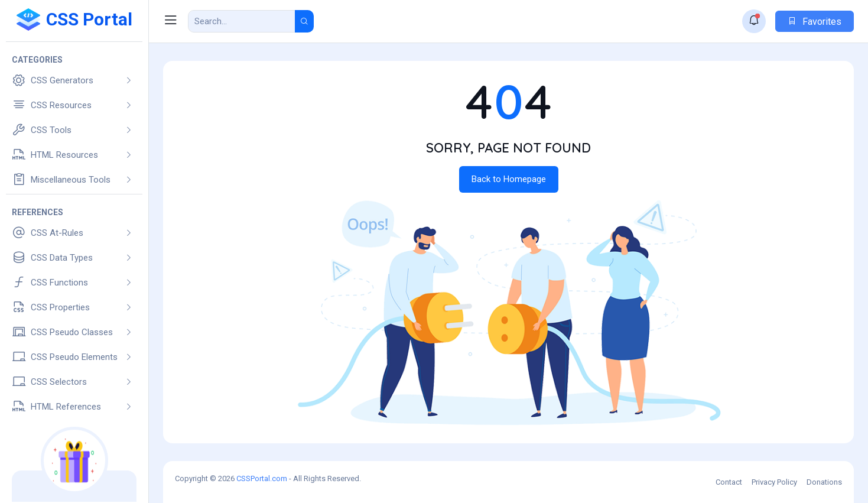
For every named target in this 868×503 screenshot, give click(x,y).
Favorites (815, 22)
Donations (824, 482)
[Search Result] (242, 21)
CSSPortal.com (262, 478)
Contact (729, 482)
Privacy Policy (774, 482)
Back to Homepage (509, 179)
